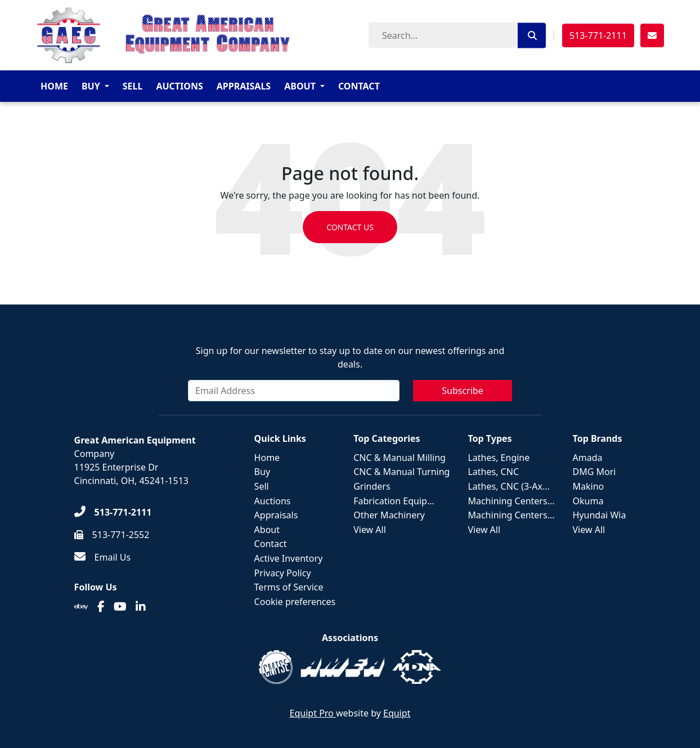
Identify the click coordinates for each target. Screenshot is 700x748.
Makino (589, 486)
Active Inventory (289, 558)
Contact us (350, 227)
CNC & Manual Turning (401, 472)
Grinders (372, 486)
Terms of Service (289, 587)
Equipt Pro (313, 713)
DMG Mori (594, 472)
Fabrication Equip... (394, 501)
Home (54, 86)
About (300, 86)
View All (370, 530)
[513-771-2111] (113, 512)
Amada (588, 458)
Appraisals (244, 86)
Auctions (179, 86)
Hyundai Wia (600, 515)
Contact (359, 86)
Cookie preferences (295, 602)
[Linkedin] (141, 607)
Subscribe (462, 391)
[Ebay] (81, 607)
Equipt (397, 713)
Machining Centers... (511, 501)
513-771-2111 (598, 35)
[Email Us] (103, 557)
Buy (91, 86)
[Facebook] (101, 607)
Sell (133, 86)
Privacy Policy (283, 573)
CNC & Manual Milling (400, 458)
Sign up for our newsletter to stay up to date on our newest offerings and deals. (350, 357)
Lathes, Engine (499, 458)
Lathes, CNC (493, 472)
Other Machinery (389, 515)
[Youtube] (120, 607)
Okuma (588, 501)
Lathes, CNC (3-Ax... (508, 486)
